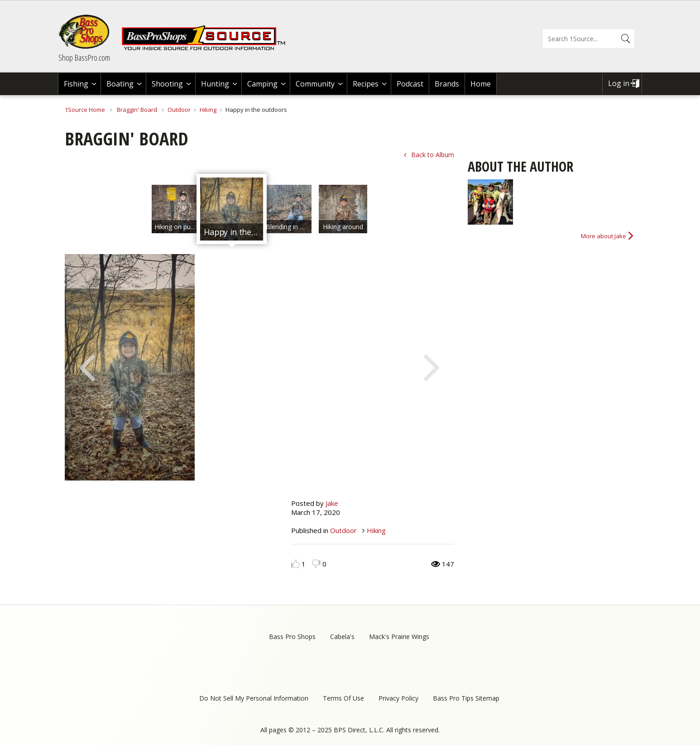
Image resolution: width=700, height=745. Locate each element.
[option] (176, 209)
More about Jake (604, 236)
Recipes (366, 84)
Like (295, 564)
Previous (87, 367)
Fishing (76, 84)
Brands (447, 84)
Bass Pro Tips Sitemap (466, 698)
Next (432, 367)
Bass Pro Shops (292, 637)
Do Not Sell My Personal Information (254, 698)
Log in (619, 83)
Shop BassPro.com (84, 58)
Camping (262, 84)
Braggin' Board (137, 110)
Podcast (410, 84)
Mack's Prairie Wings (399, 637)
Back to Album (433, 155)
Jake (332, 503)
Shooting (167, 84)
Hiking (208, 110)
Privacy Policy (398, 698)
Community (315, 84)
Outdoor (179, 110)
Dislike (316, 564)
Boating (120, 84)
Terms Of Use (343, 698)
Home (481, 84)
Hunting (215, 84)
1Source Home (85, 110)
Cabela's (342, 637)
